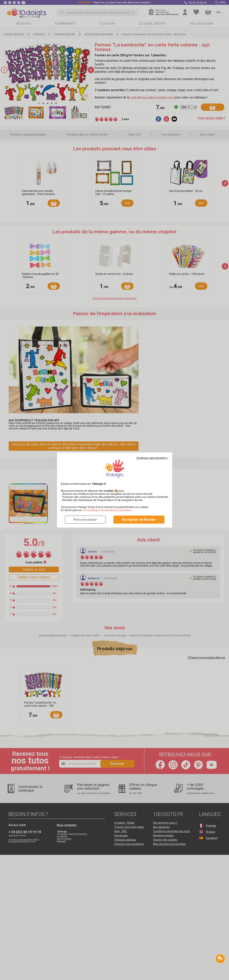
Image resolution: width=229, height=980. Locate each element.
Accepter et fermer (139, 520)
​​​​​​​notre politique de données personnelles (107, 510)
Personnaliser (85, 520)
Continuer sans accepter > (152, 458)
